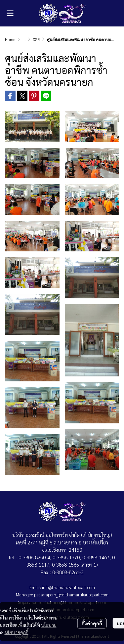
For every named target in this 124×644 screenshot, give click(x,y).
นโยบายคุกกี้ (17, 632)
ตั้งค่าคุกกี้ (92, 623)
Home (10, 39)
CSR (36, 39)
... (24, 39)
